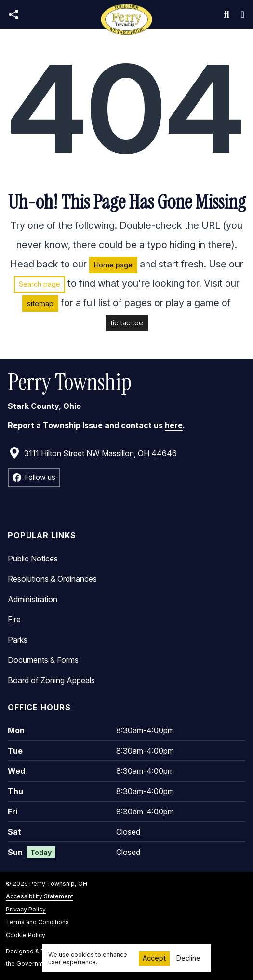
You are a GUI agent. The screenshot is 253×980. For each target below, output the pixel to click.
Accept (154, 958)
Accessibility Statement (40, 896)
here (174, 425)
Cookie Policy (26, 935)
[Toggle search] (227, 14)
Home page (113, 265)
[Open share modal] (13, 15)
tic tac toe (127, 323)
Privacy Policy (26, 909)
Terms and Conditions (37, 922)
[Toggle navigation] (243, 14)
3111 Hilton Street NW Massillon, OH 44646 (93, 453)
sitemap (40, 303)
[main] (126, 504)
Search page (40, 284)
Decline (188, 958)
